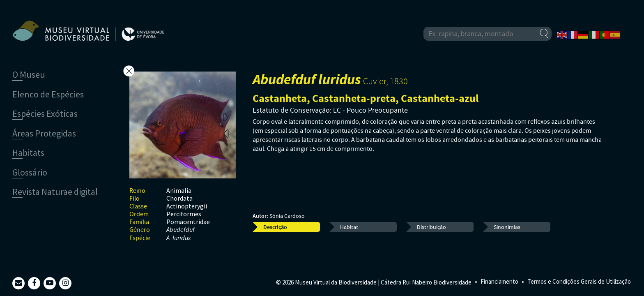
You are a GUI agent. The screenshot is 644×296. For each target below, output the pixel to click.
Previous (226, 133)
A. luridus (178, 238)
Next (226, 117)
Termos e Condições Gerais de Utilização (579, 281)
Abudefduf (181, 230)
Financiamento (499, 281)
